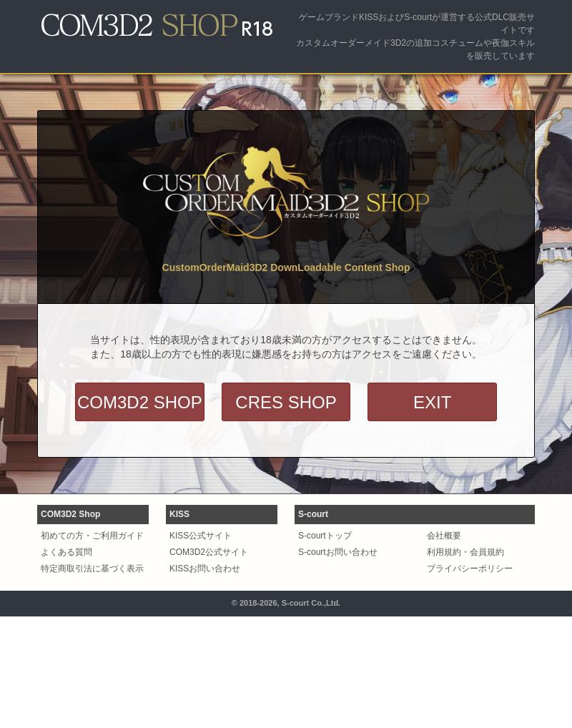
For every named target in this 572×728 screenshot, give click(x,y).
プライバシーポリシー (470, 569)
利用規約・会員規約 (465, 552)
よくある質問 (66, 552)
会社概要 (444, 536)
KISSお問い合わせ (205, 569)
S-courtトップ (325, 536)
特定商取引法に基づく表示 (92, 569)
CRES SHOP (286, 402)
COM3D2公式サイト (209, 552)
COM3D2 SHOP (140, 402)
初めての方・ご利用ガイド (92, 536)
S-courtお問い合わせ (338, 552)
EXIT (432, 402)
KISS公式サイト (201, 536)
